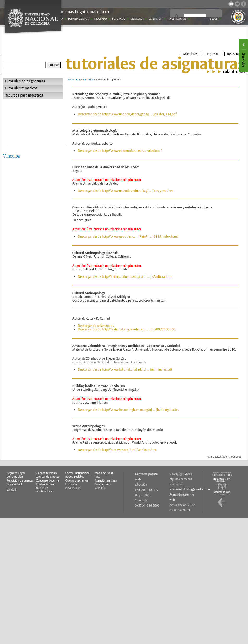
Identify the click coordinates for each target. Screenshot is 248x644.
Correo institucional (78, 473)
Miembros (190, 54)
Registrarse (235, 54)
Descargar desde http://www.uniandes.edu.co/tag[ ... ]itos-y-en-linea (126, 191)
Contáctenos (103, 484)
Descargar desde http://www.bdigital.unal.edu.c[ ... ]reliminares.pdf (125, 369)
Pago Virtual (14, 484)
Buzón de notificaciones (45, 490)
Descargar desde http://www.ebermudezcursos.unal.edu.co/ (120, 151)
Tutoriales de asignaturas (25, 81)
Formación (88, 80)
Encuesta (71, 484)
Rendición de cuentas (20, 481)
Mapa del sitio (104, 473)
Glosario (100, 488)
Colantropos (74, 80)
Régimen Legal (16, 473)
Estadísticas (73, 488)
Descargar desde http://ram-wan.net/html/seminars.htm (117, 450)
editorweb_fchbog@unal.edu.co (190, 489)
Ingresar (213, 54)
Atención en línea (106, 481)
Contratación (15, 477)
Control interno (46, 484)
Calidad (11, 490)
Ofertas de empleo (48, 477)
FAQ (98, 477)
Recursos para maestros (24, 95)
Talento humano (46, 473)
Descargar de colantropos (96, 326)
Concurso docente (47, 481)
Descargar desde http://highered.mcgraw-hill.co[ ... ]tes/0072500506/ (127, 329)
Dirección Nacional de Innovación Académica (114, 362)
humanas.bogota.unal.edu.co (83, 12)
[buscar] (195, 17)
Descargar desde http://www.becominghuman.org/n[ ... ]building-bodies (129, 410)
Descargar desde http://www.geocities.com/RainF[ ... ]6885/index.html (128, 236)
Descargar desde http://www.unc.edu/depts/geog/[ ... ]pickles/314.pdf (127, 114)
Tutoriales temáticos (21, 88)
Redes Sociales (75, 477)
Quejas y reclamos (77, 481)
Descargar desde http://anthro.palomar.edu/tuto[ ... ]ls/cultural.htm (125, 277)
